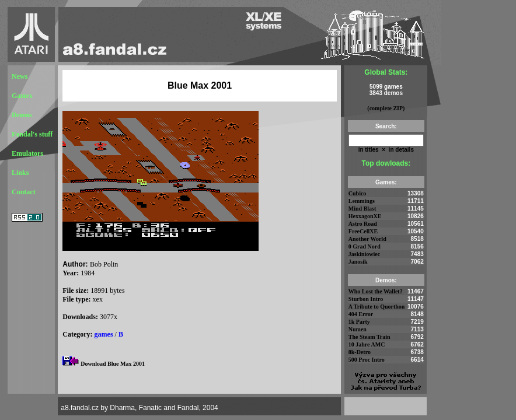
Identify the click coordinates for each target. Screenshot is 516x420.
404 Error (361, 314)
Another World (367, 239)
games (104, 334)
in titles (369, 150)
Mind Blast (362, 209)
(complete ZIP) (386, 108)
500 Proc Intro (367, 360)
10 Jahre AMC (367, 344)
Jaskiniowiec (364, 254)
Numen (358, 329)
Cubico (358, 193)
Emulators (27, 153)
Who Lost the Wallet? (376, 291)
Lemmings (362, 201)
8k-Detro (360, 352)
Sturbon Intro (366, 299)
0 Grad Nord (365, 246)
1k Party (359, 322)
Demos (22, 115)
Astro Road (363, 224)
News (20, 76)
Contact (24, 192)
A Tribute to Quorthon (377, 307)
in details (400, 150)
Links (20, 173)
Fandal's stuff (32, 134)
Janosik (358, 262)
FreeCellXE (363, 231)
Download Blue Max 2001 (113, 364)
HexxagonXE (365, 216)
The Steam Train (369, 337)
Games (22, 96)
